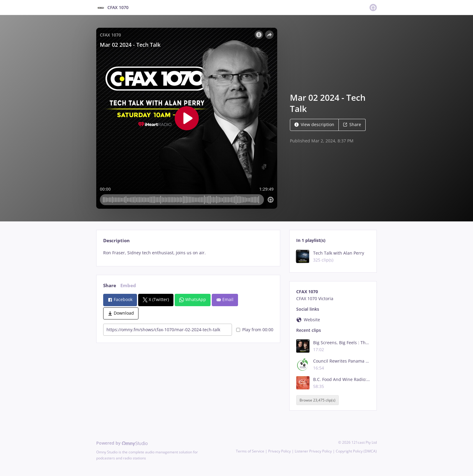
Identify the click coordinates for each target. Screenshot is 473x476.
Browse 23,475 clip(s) (317, 400)
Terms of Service (250, 451)
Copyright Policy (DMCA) (356, 451)
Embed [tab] (128, 286)
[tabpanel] (188, 253)
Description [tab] (116, 241)
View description (314, 124)
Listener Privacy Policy (313, 451)
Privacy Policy (279, 451)
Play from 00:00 (255, 330)
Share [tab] (110, 286)
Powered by (122, 443)
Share (352, 124)
